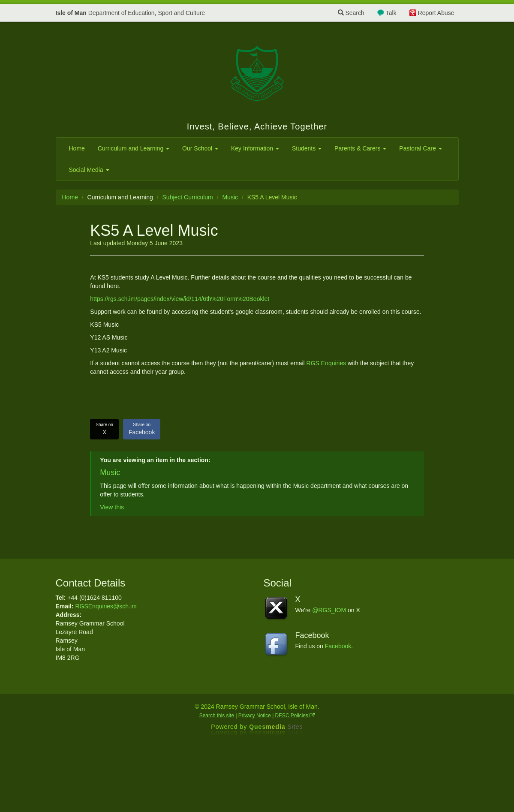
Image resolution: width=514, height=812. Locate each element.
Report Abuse (436, 13)
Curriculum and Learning (134, 148)
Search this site (217, 716)
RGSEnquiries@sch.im (106, 606)
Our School (200, 148)
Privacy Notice (255, 716)
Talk (391, 13)
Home (77, 148)
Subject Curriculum (188, 197)
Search (351, 13)
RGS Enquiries (326, 363)
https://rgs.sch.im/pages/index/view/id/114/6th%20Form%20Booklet (180, 299)
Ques (276, 727)
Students (307, 148)
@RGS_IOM (329, 610)
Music (230, 197)
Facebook (142, 429)
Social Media (89, 170)
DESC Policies (295, 716)
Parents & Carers (360, 148)
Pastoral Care (420, 148)
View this (112, 507)
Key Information (255, 148)
